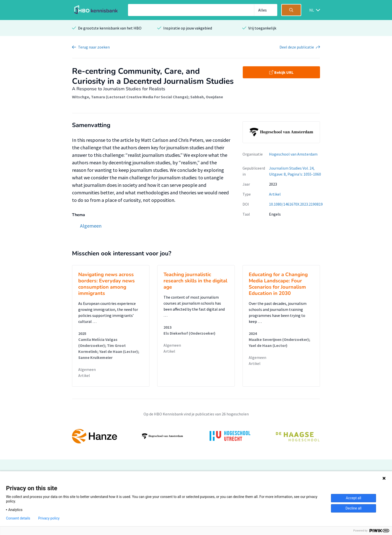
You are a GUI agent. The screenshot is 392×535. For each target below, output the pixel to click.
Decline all (353, 508)
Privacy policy (49, 518)
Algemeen (87, 369)
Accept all (353, 498)
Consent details (18, 518)
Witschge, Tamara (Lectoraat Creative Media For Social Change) (130, 97)
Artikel (275, 194)
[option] (196, 436)
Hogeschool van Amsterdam (293, 154)
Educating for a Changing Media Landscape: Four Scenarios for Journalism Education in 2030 (278, 284)
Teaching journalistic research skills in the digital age (195, 281)
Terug (94, 47)
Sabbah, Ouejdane (207, 97)
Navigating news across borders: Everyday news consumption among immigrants (106, 284)
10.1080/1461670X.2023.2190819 (296, 204)
